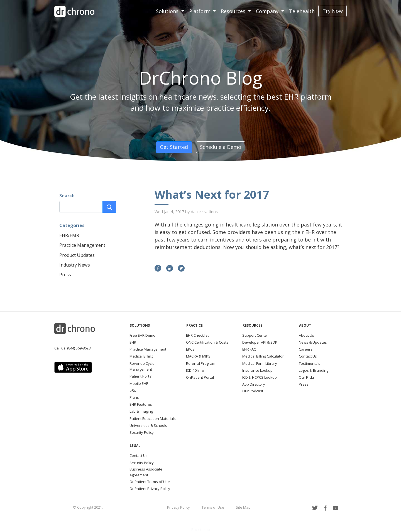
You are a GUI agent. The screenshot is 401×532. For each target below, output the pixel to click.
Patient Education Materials (153, 418)
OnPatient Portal (200, 377)
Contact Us (308, 356)
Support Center (255, 335)
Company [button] (268, 11)
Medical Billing (141, 356)
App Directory (254, 384)
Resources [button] (234, 11)
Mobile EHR (139, 383)
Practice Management (82, 245)
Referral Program (201, 363)
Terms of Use (213, 507)
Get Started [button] (174, 147)
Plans (134, 397)
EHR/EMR (69, 235)
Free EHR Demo (142, 335)
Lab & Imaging (141, 411)
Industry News (75, 265)
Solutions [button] (168, 11)
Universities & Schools (148, 425)
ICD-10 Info (195, 370)
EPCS (190, 349)
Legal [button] (135, 446)
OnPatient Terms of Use (150, 482)
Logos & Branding (314, 370)
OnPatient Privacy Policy (150, 489)
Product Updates (77, 255)
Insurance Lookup (257, 370)
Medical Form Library (260, 363)
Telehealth (302, 11)
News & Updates (313, 342)
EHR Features (141, 404)
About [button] (305, 325)
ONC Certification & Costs (207, 342)
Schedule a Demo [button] (221, 147)
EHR (133, 342)
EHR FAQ (249, 349)
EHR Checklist (197, 335)
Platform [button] (200, 11)
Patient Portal (141, 376)
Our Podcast (253, 391)
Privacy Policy (179, 507)
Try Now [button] (333, 11)
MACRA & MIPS (198, 356)
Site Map (243, 507)
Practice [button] (195, 325)
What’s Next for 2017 (212, 194)
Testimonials (310, 363)
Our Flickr (307, 377)
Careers (306, 349)
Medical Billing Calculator (263, 356)
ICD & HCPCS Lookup (260, 377)
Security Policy (142, 432)
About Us (306, 335)
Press (65, 275)
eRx (133, 390)
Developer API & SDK (260, 342)
